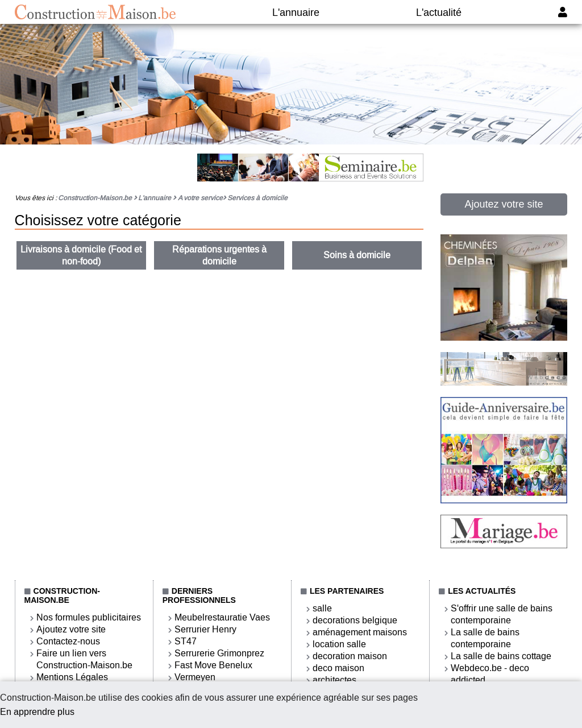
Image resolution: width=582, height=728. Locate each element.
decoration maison (350, 656)
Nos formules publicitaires (89, 617)
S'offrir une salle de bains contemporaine (502, 614)
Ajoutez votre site (504, 204)
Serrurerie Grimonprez (219, 653)
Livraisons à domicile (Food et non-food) (81, 255)
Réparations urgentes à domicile (219, 255)
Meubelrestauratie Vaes (222, 617)
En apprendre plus (37, 712)
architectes (334, 680)
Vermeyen (195, 677)
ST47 (186, 641)
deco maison (338, 668)
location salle (339, 644)
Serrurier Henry (205, 629)
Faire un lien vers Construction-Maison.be (84, 659)
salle (322, 608)
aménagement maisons (360, 632)
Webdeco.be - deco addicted (490, 674)
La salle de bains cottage (501, 656)
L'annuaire (296, 13)
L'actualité (439, 13)
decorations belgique (355, 620)
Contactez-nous (68, 641)
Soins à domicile (357, 255)
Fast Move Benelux (213, 665)
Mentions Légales (72, 677)
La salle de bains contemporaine (485, 638)
